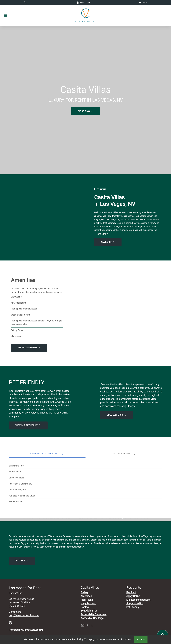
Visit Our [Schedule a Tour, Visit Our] (22, 612)
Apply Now (86, 111)
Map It (143, 2)
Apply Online (83, 2)
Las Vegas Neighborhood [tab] (124, 454)
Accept (141, 639)
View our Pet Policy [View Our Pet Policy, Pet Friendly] (28, 425)
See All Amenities (29, 348)
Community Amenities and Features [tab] (47, 454)
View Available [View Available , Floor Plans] (117, 415)
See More (103, 234)
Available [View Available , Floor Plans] (108, 242)
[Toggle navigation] (5, 15)
